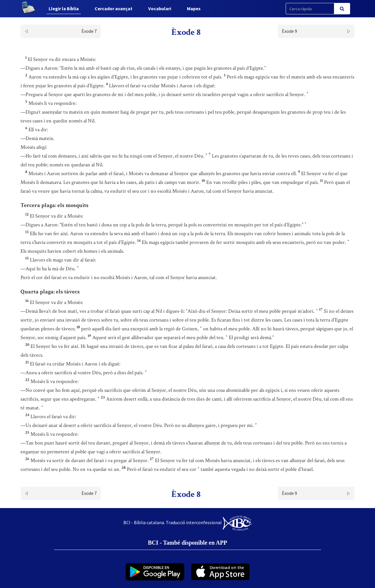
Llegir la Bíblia (64, 8)
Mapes (194, 8)
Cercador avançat (114, 8)
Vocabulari (160, 8)
